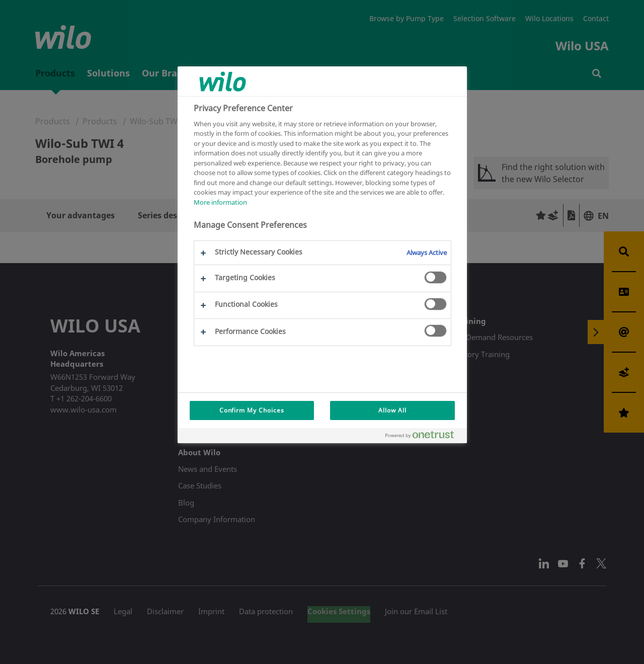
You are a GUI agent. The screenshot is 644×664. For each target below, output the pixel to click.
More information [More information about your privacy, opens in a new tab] (220, 202)
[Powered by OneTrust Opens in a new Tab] (424, 437)
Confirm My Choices (252, 410)
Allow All (392, 410)
